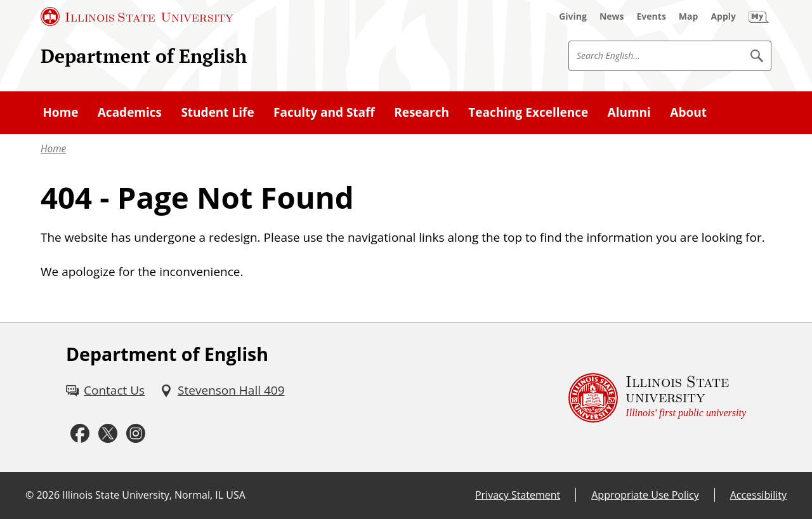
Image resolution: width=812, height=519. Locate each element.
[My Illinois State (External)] (759, 16)
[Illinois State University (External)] (137, 16)
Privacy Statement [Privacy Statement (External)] (518, 495)
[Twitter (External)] (108, 434)
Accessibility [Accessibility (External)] (758, 495)
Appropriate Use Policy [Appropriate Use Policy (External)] (645, 495)
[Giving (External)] (573, 16)
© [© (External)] (29, 495)
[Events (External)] (652, 16)
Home (53, 149)
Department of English (144, 56)
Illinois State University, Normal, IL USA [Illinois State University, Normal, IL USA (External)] (154, 495)
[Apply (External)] (723, 16)
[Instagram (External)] (136, 434)
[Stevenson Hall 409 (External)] (222, 390)
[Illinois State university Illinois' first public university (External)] (657, 398)
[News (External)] (612, 16)
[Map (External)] (689, 16)
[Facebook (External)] (80, 434)
